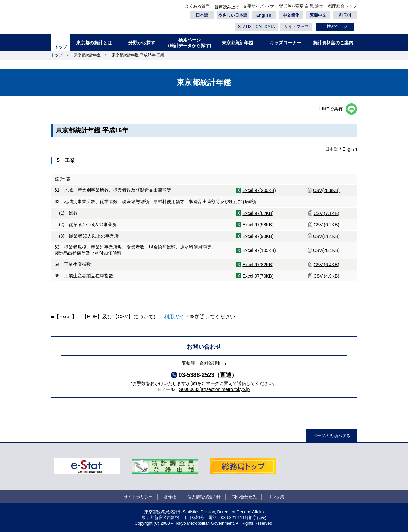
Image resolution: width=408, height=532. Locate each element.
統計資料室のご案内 (333, 43)
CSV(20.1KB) (326, 250)
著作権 (170, 497)
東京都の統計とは (94, 43)
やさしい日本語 (233, 15)
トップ (61, 47)
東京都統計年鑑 (237, 43)
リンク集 (276, 497)
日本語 (202, 15)
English (264, 15)
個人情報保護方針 (204, 497)
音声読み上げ (227, 7)
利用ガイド (177, 317)
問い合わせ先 (244, 497)
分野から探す (142, 43)
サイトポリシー (138, 497)
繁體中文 (318, 15)
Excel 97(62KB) (258, 213)
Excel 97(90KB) (258, 236)
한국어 (345, 15)
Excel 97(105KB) (259, 250)
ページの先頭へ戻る (332, 436)
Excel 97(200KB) (259, 190)
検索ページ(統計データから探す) (189, 43)
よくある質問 (197, 6)
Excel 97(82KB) (258, 265)
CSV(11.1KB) (326, 236)
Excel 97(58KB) (258, 225)
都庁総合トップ (342, 6)
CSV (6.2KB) (326, 225)
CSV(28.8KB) (326, 190)
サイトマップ (296, 27)
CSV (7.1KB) (326, 213)
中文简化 (291, 15)
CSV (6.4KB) (326, 265)
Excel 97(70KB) (258, 276)
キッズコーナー (285, 43)
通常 (319, 6)
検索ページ (337, 26)
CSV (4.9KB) (326, 276)
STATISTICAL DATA (256, 27)
